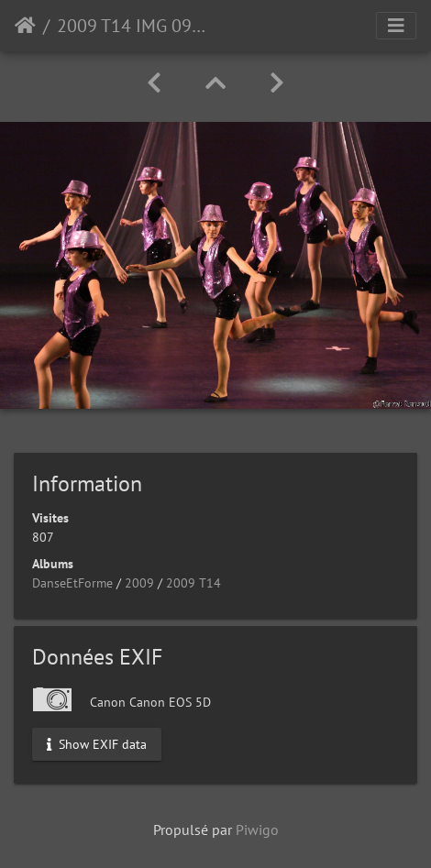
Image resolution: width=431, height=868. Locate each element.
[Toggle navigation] (396, 26)
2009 (139, 583)
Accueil (25, 26)
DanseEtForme (72, 583)
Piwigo (257, 830)
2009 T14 (193, 583)
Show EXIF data (97, 743)
